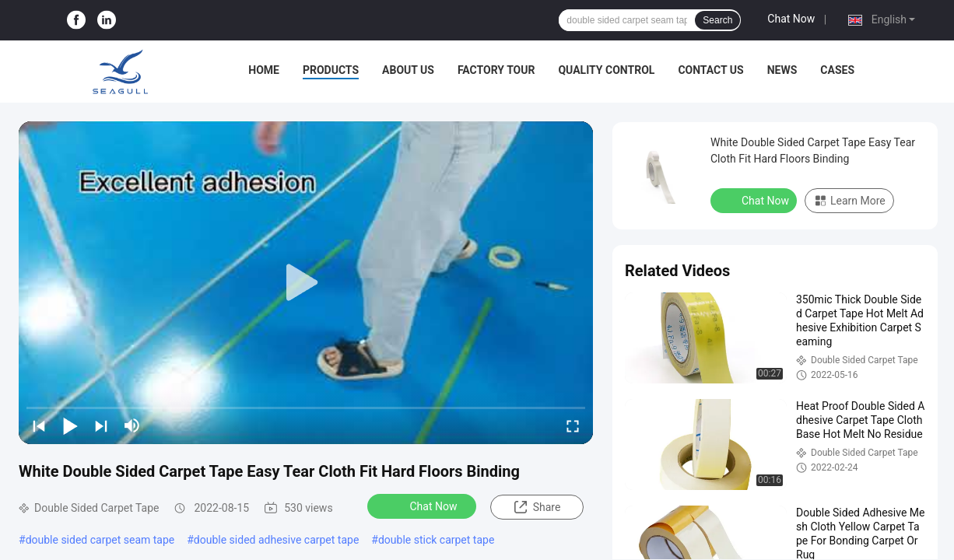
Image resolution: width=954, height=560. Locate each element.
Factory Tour (496, 70)
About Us (408, 70)
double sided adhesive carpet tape (276, 540)
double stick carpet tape (436, 540)
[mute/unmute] (132, 425)
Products (331, 70)
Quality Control (606, 70)
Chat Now (791, 19)
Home (264, 70)
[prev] (39, 425)
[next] (101, 425)
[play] (306, 283)
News (782, 70)
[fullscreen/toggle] (573, 425)
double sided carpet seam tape (100, 540)
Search (717, 20)
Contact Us (710, 70)
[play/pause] (70, 425)
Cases (837, 70)
